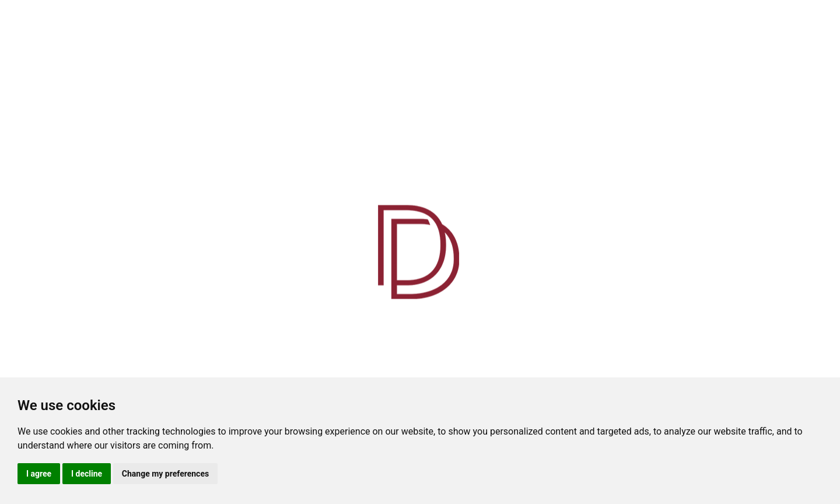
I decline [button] (87, 474)
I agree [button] (39, 474)
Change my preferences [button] (165, 474)
